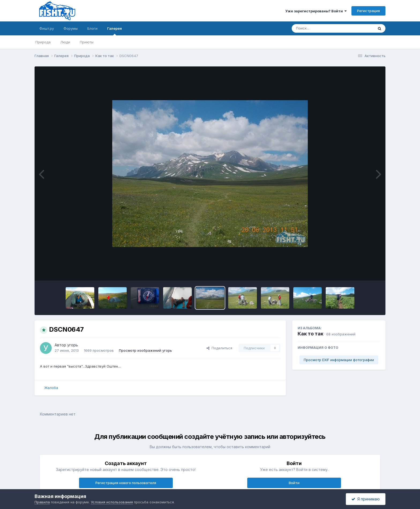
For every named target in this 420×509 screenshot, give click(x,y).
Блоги (92, 28)
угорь (73, 345)
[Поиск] (322, 28)
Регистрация (368, 11)
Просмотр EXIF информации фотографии (339, 360)
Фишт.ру (47, 28)
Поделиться (219, 348)
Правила (42, 502)
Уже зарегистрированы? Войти (316, 11)
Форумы (71, 28)
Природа (43, 42)
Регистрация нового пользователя (126, 483)
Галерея (115, 31)
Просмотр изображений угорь (145, 350)
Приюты (87, 42)
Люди (65, 42)
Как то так (310, 334)
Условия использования (112, 502)
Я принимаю (366, 499)
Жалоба (51, 388)
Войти (294, 483)
